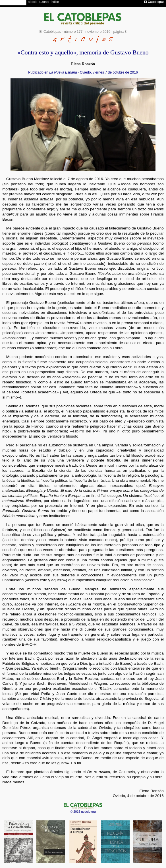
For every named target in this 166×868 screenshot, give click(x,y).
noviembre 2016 (98, 32)
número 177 (73, 32)
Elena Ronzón (83, 64)
